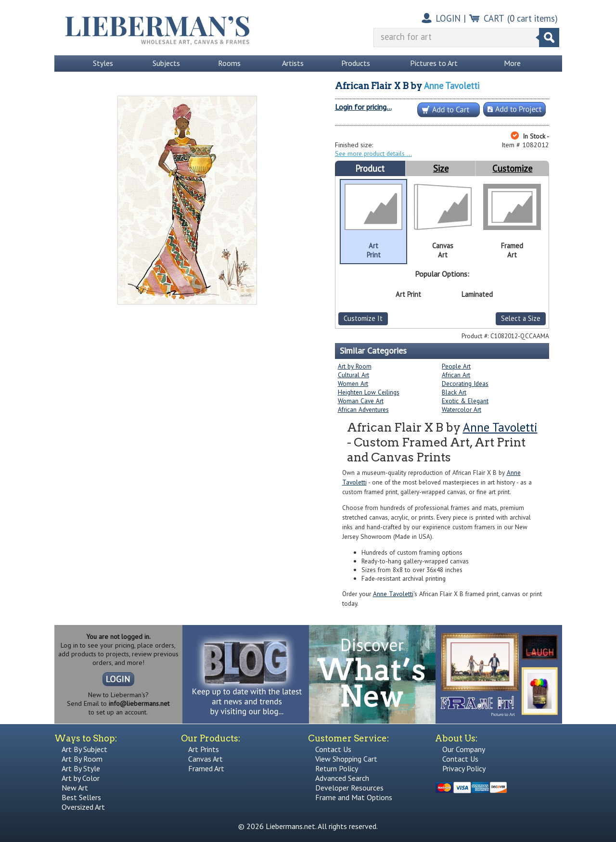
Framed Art (206, 768)
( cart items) (533, 18)
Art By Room (82, 759)
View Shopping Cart (346, 759)
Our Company (464, 749)
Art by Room (355, 366)
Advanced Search (342, 778)
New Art (75, 788)
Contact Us (333, 749)
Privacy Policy (464, 768)
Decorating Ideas (465, 383)
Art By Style (81, 768)
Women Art (353, 383)
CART (494, 18)
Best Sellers (81, 797)
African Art (456, 375)
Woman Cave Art (361, 401)
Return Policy (337, 768)
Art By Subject (84, 749)
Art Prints (204, 749)
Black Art (454, 392)
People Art (456, 366)
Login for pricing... (363, 107)
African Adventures (363, 409)
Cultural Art (353, 375)
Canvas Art (205, 759)
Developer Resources (349, 788)
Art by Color (81, 778)
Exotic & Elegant (465, 401)
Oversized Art (83, 807)
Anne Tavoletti (452, 86)
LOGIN (448, 18)
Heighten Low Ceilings (369, 392)
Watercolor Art (462, 409)
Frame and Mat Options (354, 797)
